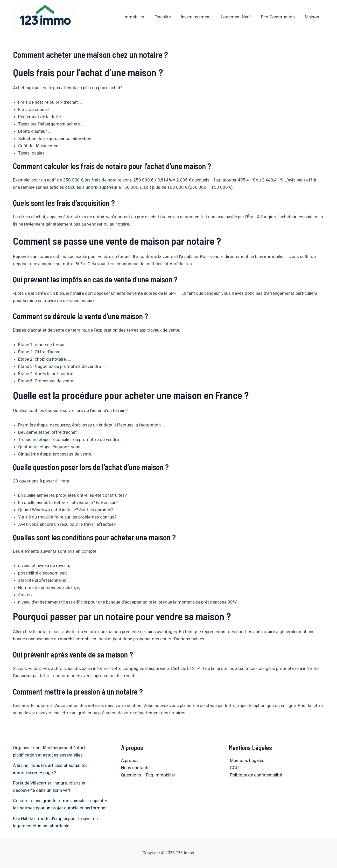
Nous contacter (136, 768)
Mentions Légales (246, 760)
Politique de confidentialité (255, 775)
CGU (233, 768)
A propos (130, 760)
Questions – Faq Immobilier (148, 775)
